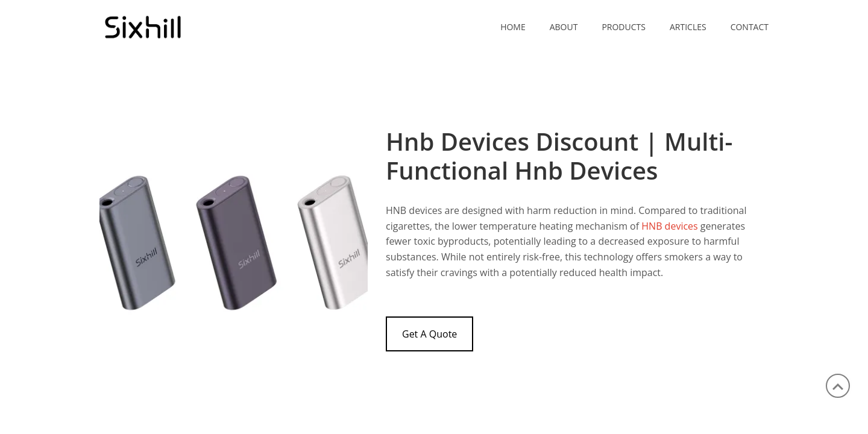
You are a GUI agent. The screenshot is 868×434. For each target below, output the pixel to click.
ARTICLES (688, 27)
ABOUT (564, 27)
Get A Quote (429, 334)
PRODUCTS (624, 27)
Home (513, 27)
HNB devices (669, 226)
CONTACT (750, 27)
